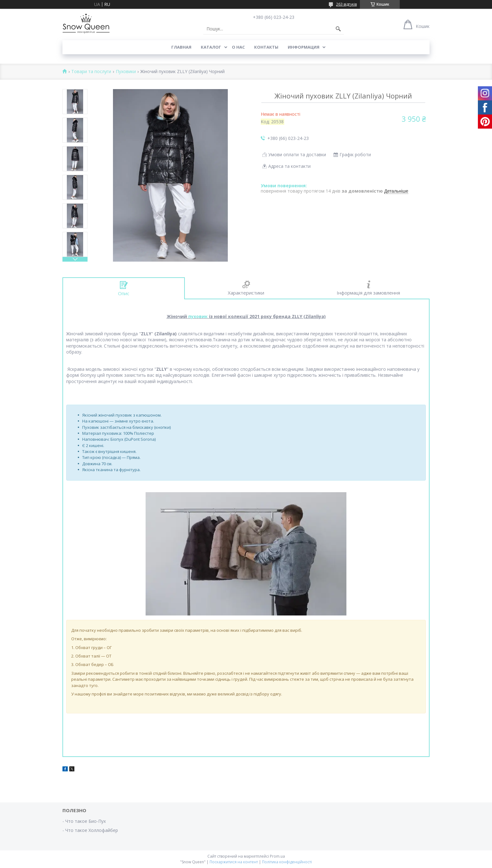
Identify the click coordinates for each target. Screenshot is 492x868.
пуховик (198, 316)
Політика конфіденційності (287, 862)
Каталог (211, 47)
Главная (181, 47)
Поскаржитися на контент (234, 862)
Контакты (266, 47)
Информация (304, 47)
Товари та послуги (91, 72)
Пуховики (126, 72)
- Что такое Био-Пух (84, 821)
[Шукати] (338, 29)
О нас (238, 47)
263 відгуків (346, 4)
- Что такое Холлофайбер (90, 830)
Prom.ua (277, 856)
